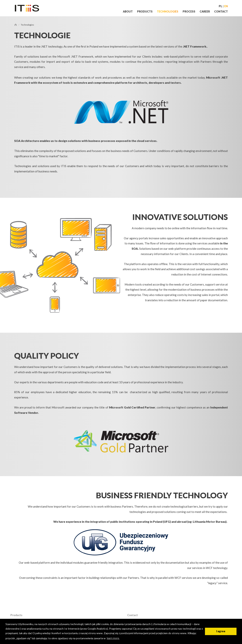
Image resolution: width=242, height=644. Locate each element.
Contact (221, 11)
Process (189, 11)
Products (145, 11)
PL (220, 6)
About (128, 11)
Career (205, 11)
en (226, 6)
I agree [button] (221, 631)
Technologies (168, 11)
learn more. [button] (113, 638)
